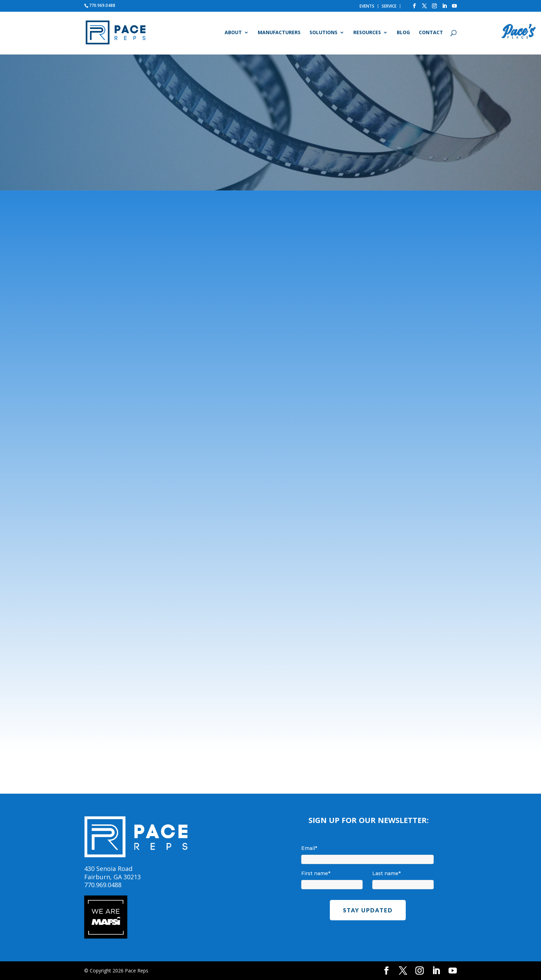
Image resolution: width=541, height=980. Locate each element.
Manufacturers (279, 33)
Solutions (323, 33)
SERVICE (389, 6)
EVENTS (367, 6)
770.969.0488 (102, 5)
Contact (431, 33)
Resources (367, 33)
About (233, 33)
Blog (403, 33)
